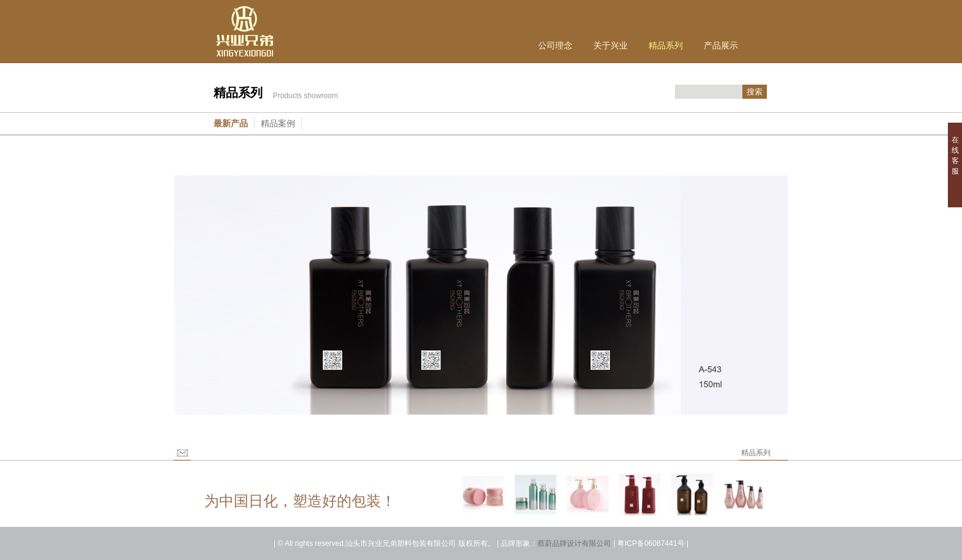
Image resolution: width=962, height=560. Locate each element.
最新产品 (231, 123)
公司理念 (555, 45)
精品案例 (278, 123)
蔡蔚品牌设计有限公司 (574, 543)
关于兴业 (610, 45)
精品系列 (666, 45)
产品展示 (721, 45)
